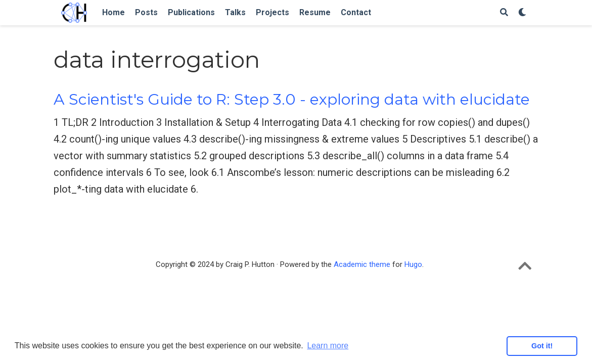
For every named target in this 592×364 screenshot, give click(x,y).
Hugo (413, 264)
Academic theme (362, 264)
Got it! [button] (542, 346)
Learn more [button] (328, 346)
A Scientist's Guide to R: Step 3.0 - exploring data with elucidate (292, 99)
